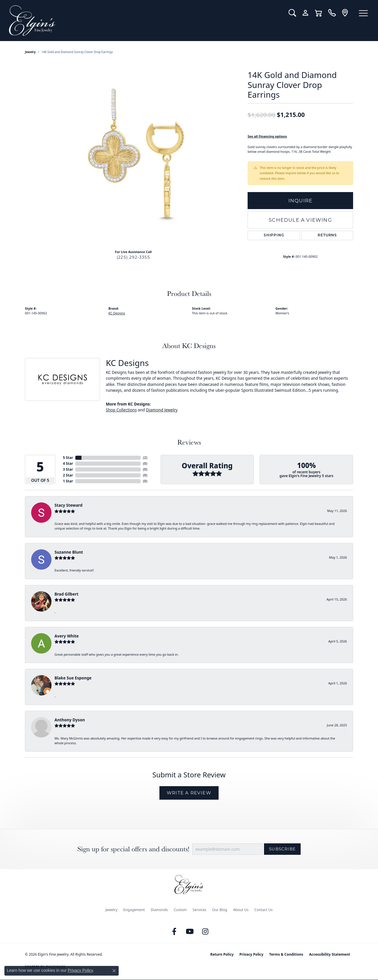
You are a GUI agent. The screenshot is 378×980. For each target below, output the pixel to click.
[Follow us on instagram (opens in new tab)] (205, 932)
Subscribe (282, 849)
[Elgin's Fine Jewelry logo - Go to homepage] (144, 21)
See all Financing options (267, 136)
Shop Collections (121, 410)
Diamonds (159, 910)
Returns (327, 235)
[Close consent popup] (114, 971)
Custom (180, 910)
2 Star (68, 475)
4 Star (68, 463)
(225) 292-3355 (133, 257)
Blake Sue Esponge (73, 678)
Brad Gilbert (67, 594)
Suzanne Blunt (69, 552)
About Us (241, 910)
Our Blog (220, 910)
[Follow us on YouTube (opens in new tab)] (190, 932)
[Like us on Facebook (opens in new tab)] (174, 932)
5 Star (68, 458)
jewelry (30, 52)
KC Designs (117, 313)
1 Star (68, 481)
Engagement (134, 910)
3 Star (68, 469)
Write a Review (189, 793)
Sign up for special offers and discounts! (133, 849)
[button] (292, 13)
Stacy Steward (68, 505)
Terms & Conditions (286, 954)
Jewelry (111, 910)
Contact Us (263, 910)
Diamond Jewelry (162, 410)
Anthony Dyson (70, 720)
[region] (133, 157)
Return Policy (222, 954)
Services (199, 910)
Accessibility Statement (330, 954)
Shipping (274, 235)
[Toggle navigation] (363, 13)
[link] (332, 13)
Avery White (67, 636)
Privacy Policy (251, 954)
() (145, 458)
